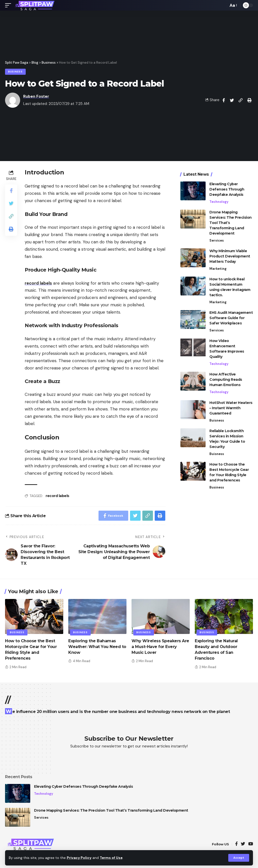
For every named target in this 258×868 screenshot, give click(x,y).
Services (217, 240)
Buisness (217, 420)
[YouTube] (251, 844)
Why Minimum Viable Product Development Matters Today (230, 256)
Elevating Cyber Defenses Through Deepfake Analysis (227, 189)
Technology (219, 202)
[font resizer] (233, 5)
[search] (223, 5)
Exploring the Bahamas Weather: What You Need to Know (97, 647)
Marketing (218, 269)
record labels (57, 496)
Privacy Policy (79, 858)
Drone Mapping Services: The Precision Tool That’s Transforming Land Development (111, 810)
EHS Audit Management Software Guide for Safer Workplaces (231, 318)
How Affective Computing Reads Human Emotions (226, 380)
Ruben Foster (36, 96)
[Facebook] (236, 844)
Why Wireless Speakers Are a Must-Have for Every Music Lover (160, 647)
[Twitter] (243, 844)
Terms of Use (111, 858)
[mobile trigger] (9, 5)
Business (15, 72)
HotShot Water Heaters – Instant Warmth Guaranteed (231, 408)
